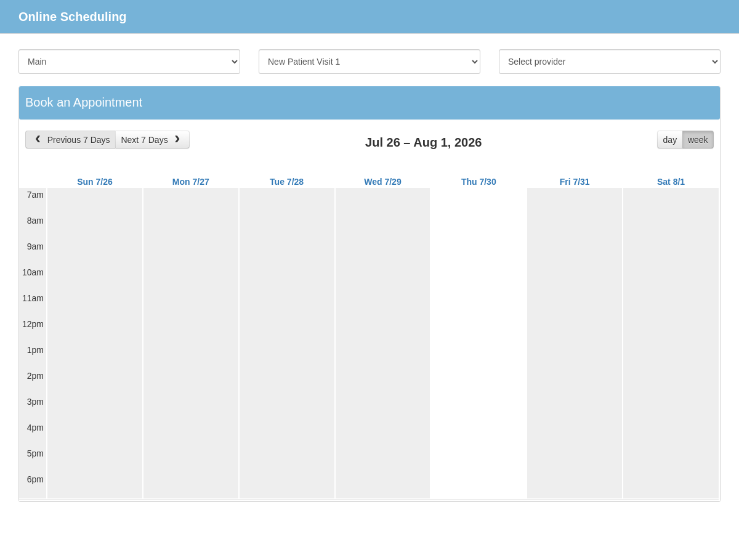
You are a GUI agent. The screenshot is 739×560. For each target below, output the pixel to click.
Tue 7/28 (287, 182)
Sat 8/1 (671, 182)
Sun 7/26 (95, 182)
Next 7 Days (151, 140)
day (670, 140)
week (698, 140)
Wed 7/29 (382, 182)
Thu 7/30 (479, 182)
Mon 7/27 (191, 182)
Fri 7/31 (575, 182)
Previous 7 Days (71, 140)
